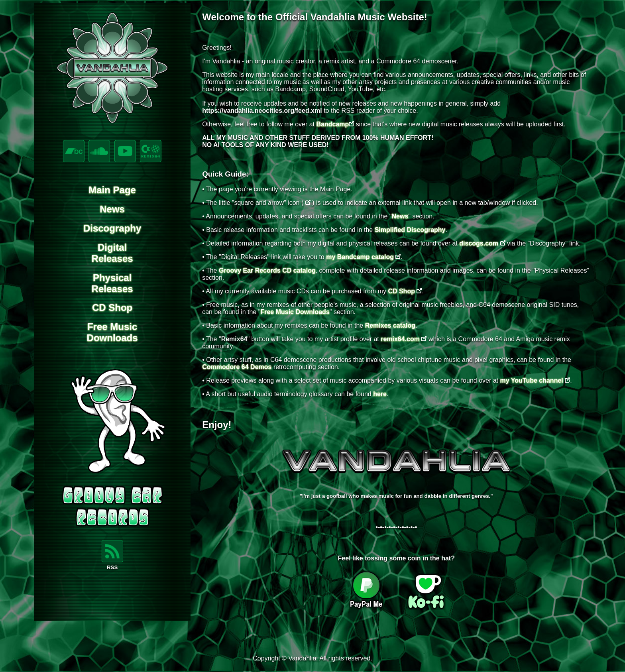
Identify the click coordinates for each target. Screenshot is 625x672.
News (112, 209)
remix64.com (400, 339)
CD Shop (112, 308)
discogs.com (479, 243)
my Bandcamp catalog (360, 257)
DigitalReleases (112, 253)
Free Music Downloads (295, 312)
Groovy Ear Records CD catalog (267, 270)
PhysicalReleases (112, 283)
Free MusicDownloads (112, 332)
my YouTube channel (532, 380)
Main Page (112, 190)
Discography (112, 228)
